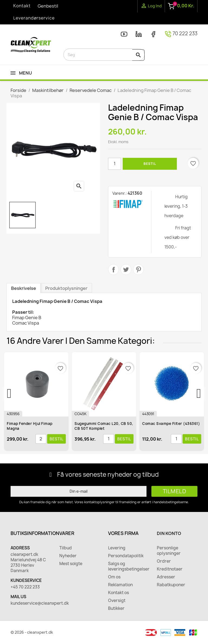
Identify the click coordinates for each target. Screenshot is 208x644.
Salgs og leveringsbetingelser (128, 566)
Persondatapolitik (126, 556)
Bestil (150, 164)
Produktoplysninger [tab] (66, 288)
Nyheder (68, 556)
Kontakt (22, 6)
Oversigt (117, 601)
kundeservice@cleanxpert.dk (31, 603)
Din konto (169, 533)
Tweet (126, 270)
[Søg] (104, 55)
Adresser (166, 577)
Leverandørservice (34, 18)
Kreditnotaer (170, 569)
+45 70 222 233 (25, 587)
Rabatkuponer (171, 585)
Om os (114, 577)
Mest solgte (71, 564)
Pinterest (138, 270)
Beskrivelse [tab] (24, 288)
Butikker (116, 608)
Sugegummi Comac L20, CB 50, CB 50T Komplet (105, 426)
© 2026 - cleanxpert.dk (32, 632)
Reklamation (120, 585)
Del (113, 270)
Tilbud (66, 548)
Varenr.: (120, 193)
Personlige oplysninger (169, 551)
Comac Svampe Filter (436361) (172, 424)
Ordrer (164, 561)
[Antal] (115, 164)
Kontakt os (118, 593)
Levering (117, 548)
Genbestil (48, 6)
